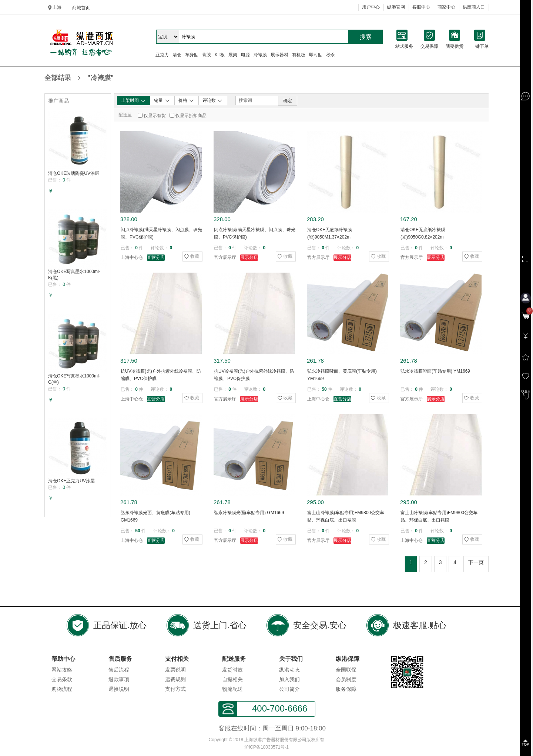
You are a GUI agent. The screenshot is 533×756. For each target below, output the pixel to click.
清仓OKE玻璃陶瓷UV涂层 (74, 173)
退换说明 (119, 689)
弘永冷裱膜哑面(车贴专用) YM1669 (435, 371)
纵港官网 (396, 7)
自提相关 (232, 679)
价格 (186, 100)
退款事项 (119, 679)
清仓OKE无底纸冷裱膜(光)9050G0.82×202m (423, 233)
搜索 (366, 37)
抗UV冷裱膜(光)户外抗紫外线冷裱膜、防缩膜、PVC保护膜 (161, 375)
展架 (233, 55)
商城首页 (81, 8)
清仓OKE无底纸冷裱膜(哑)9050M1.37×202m (330, 233)
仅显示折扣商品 (191, 116)
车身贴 (192, 55)
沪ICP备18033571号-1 (266, 747)
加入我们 (289, 679)
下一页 (476, 562)
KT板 (220, 55)
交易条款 (62, 679)
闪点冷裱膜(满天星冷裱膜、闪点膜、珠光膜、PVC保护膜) (161, 233)
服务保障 (346, 689)
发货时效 (232, 670)
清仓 (177, 55)
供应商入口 (474, 7)
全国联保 (346, 670)
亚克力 (162, 55)
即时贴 (316, 55)
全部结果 (79, 78)
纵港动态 (289, 670)
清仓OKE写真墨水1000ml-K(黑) (74, 275)
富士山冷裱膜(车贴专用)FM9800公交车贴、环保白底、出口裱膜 (346, 516)
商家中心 (446, 7)
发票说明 (175, 670)
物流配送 (232, 689)
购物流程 (62, 689)
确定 (288, 101)
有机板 (299, 55)
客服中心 (421, 7)
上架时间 (133, 101)
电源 (245, 55)
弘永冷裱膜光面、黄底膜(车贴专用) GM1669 (155, 516)
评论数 (213, 100)
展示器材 (279, 55)
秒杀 (331, 55)
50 (324, 389)
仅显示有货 (155, 116)
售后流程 (119, 670)
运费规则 (175, 679)
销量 (162, 100)
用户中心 (371, 7)
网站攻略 (62, 670)
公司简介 (289, 689)
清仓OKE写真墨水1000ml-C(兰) (74, 379)
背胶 (207, 55)
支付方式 (175, 689)
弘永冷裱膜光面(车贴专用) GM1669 (249, 513)
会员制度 (346, 679)
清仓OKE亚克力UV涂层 (71, 481)
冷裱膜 (260, 55)
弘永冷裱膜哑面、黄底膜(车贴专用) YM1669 (342, 375)
